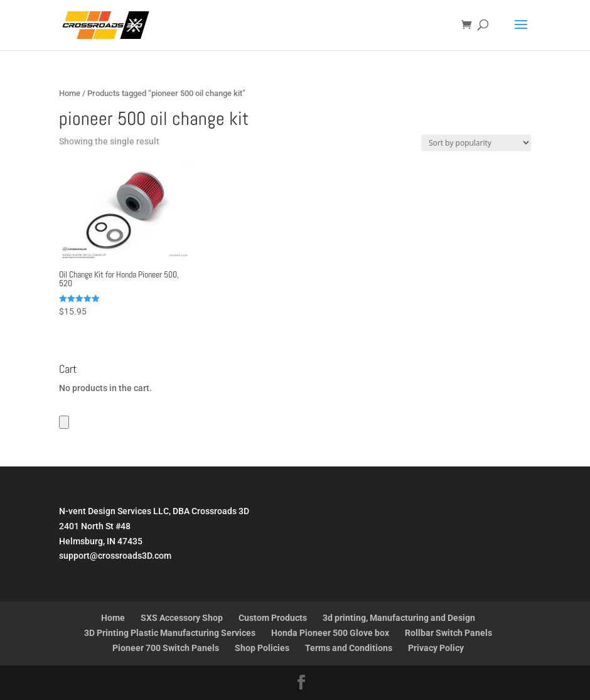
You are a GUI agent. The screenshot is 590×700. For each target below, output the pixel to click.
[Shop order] (476, 143)
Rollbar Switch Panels (448, 633)
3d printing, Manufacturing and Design (399, 618)
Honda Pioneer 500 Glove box (330, 633)
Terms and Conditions (349, 648)
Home (70, 93)
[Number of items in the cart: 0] (64, 422)
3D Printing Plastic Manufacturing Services (170, 633)
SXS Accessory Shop (182, 618)
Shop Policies (262, 648)
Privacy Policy (436, 648)
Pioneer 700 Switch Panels (166, 648)
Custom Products (273, 618)
